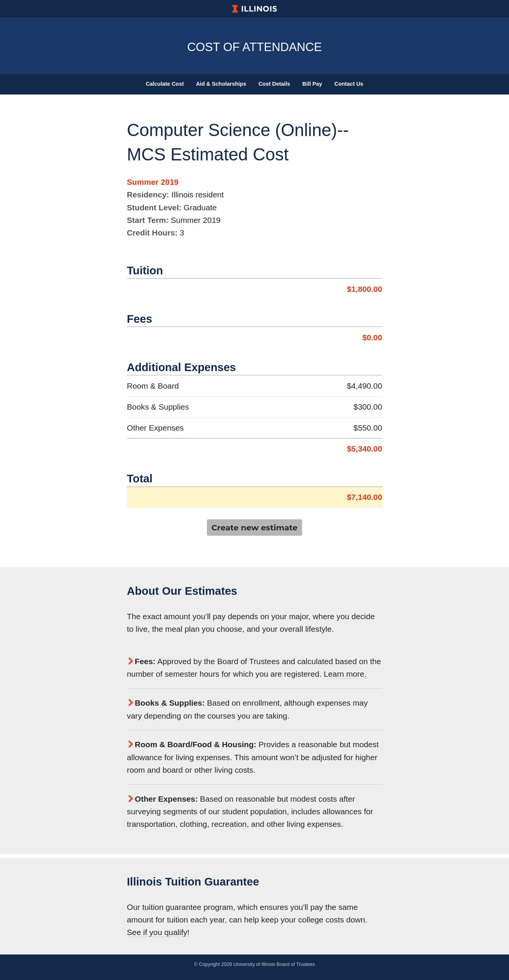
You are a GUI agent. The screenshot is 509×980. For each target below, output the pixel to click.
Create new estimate (254, 528)
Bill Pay (312, 84)
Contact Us (349, 84)
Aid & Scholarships (221, 84)
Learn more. (345, 674)
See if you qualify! (158, 932)
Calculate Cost (165, 84)
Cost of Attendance (254, 46)
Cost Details (274, 84)
